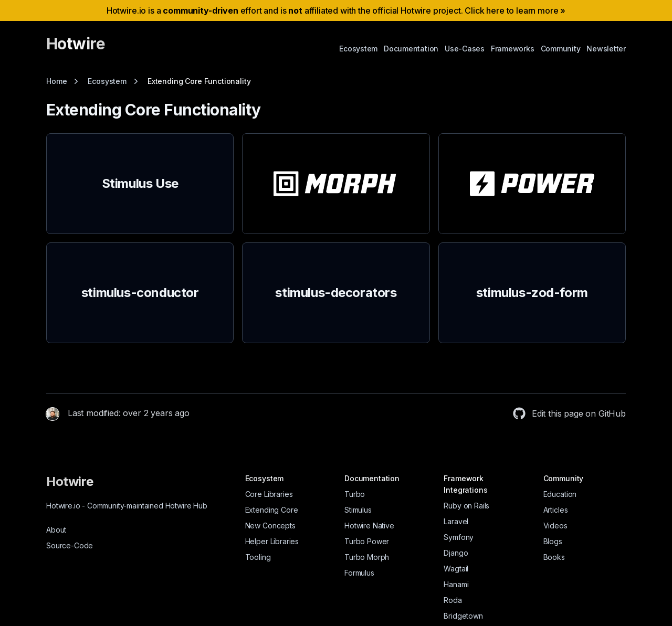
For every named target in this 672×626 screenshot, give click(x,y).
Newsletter (606, 49)
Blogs (553, 541)
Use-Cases (465, 49)
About (56, 530)
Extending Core (272, 510)
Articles (556, 510)
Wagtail (456, 569)
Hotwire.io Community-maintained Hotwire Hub (127, 506)
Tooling (258, 557)
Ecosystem (358, 49)
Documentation (411, 49)
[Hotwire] (76, 48)
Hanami (456, 584)
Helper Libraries (272, 541)
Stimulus (358, 510)
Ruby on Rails (466, 506)
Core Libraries (269, 494)
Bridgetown (463, 616)
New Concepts (270, 526)
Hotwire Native (369, 526)
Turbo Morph (367, 557)
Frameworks (513, 49)
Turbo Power (367, 541)
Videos (555, 526)
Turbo (355, 494)
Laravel (456, 521)
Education (560, 494)
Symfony (459, 537)
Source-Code (70, 545)
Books (554, 557)
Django (456, 553)
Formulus (359, 573)
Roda (453, 600)
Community (561, 49)
